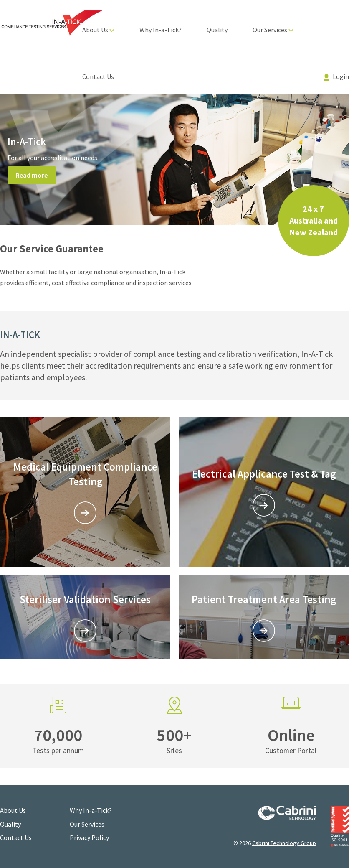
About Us (98, 30)
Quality (217, 30)
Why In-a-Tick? (161, 30)
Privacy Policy (89, 837)
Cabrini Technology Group (284, 843)
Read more (32, 175)
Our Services (273, 30)
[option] (174, 160)
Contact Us (98, 76)
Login (336, 76)
